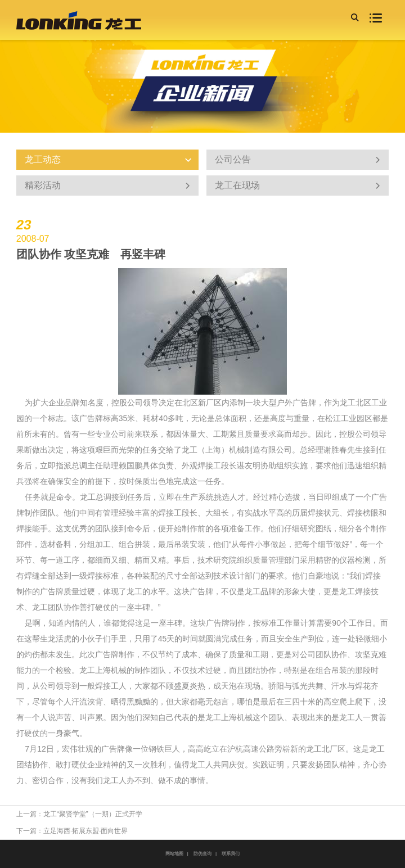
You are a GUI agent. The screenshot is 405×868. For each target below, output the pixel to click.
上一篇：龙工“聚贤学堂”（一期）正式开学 (79, 814)
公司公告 (294, 160)
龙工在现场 (294, 186)
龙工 (348, 403)
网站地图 (174, 854)
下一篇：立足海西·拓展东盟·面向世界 (72, 831)
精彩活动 (103, 186)
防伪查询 (202, 854)
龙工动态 (103, 160)
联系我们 (231, 854)
